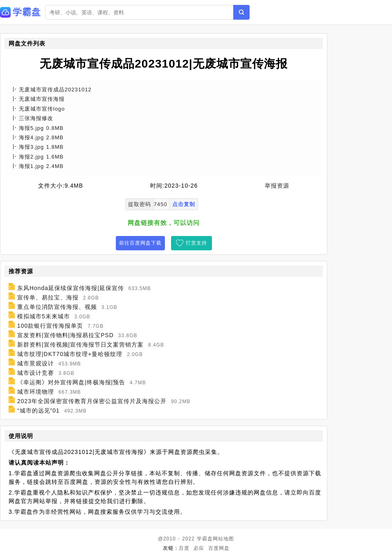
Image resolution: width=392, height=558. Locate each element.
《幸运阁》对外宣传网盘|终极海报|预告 (71, 382)
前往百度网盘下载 (140, 243)
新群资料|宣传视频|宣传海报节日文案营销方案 (80, 345)
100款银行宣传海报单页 (50, 326)
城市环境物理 (36, 392)
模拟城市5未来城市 (44, 316)
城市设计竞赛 (36, 373)
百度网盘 (219, 548)
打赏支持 (196, 243)
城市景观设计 (36, 363)
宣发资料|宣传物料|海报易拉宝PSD (65, 335)
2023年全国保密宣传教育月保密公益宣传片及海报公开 (92, 401)
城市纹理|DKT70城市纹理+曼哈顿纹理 (70, 354)
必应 (199, 548)
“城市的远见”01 (38, 411)
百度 (184, 548)
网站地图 (223, 539)
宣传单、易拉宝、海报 (48, 297)
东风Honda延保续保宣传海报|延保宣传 (71, 288)
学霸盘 (205, 539)
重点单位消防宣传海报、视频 (57, 307)
